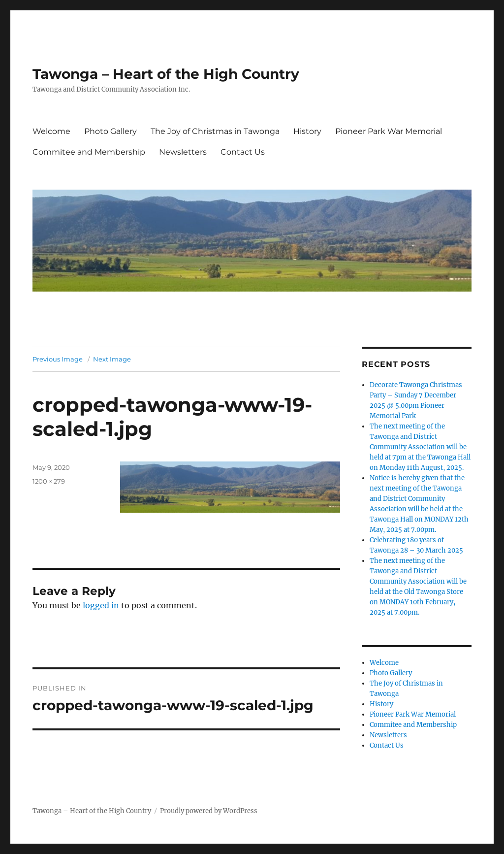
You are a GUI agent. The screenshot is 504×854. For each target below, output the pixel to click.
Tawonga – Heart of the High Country (166, 74)
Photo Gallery (110, 131)
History (307, 131)
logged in (101, 605)
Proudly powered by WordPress (209, 811)
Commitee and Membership (89, 152)
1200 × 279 (49, 481)
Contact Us (243, 152)
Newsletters (183, 152)
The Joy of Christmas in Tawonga (215, 131)
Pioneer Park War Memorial (389, 131)
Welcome (51, 131)
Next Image (112, 359)
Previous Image (58, 359)
